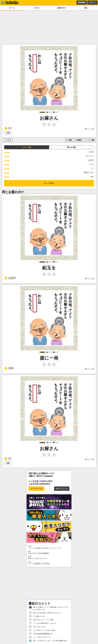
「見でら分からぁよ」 (38, 627)
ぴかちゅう (90, 156)
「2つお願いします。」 (39, 616)
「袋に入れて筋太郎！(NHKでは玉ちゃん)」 (46, 613)
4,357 (10, 278)
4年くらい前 (89, 129)
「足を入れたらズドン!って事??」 (42, 620)
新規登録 (82, 2)
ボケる (37, 8)
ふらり (91, 164)
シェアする (7, 140)
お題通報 (79, 140)
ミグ (92, 168)
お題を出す (61, 8)
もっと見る (49, 183)
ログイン (92, 2)
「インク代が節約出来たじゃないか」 (44, 623)
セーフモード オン (36, 489)
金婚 (8, 133)
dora (92, 176)
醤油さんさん (89, 172)
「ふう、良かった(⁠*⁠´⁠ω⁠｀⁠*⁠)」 (40, 637)
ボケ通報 (69, 140)
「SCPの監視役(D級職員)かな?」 (42, 634)
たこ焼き (91, 152)
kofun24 (91, 160)
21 (8, 128)
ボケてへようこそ (62, 489)
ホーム (12, 8)
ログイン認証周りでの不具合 (49, 563)
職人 (86, 8)
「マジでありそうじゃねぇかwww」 (43, 630)
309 (9, 368)
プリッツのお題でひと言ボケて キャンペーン (49, 547)
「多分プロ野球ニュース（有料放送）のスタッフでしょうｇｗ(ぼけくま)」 (49, 608)
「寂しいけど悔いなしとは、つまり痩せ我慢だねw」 (49, 641)
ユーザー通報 (90, 140)
